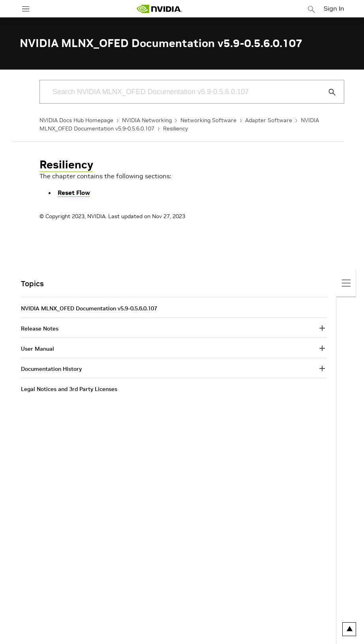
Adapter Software (269, 120)
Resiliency (175, 128)
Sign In (334, 8)
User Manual (38, 349)
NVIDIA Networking (147, 120)
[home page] (159, 9)
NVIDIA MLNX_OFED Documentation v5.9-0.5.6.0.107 (89, 308)
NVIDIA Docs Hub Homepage (76, 120)
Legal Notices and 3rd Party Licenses (69, 389)
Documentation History (51, 369)
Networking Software (208, 120)
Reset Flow (74, 193)
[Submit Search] (328, 92)
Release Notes (40, 329)
